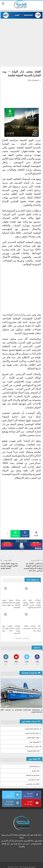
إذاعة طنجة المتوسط (33, 751)
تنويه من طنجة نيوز (34, 780)
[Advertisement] (21, 41)
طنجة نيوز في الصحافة (33, 775)
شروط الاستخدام (34, 766)
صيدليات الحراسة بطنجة (33, 733)
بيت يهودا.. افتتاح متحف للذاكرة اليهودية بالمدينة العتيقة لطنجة (9, 566)
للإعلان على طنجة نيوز (33, 784)
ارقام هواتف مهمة (35, 742)
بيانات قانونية (35, 771)
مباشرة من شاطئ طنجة (33, 746)
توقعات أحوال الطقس (33, 738)
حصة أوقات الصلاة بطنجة (33, 729)
